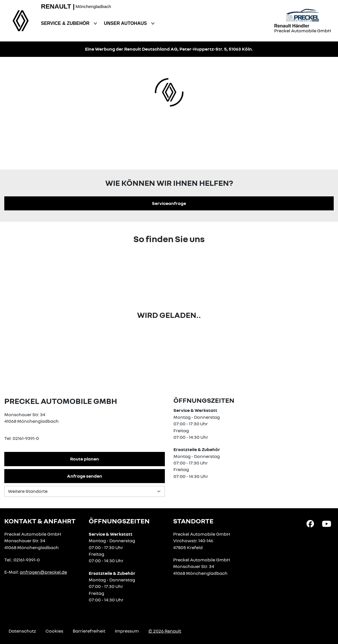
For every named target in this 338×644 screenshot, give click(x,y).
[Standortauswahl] (85, 491)
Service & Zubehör (66, 23)
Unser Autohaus (126, 23)
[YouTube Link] (327, 523)
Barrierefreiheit (89, 631)
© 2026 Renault (165, 631)
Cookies (54, 631)
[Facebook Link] (310, 523)
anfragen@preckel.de (43, 572)
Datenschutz (22, 631)
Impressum (127, 631)
